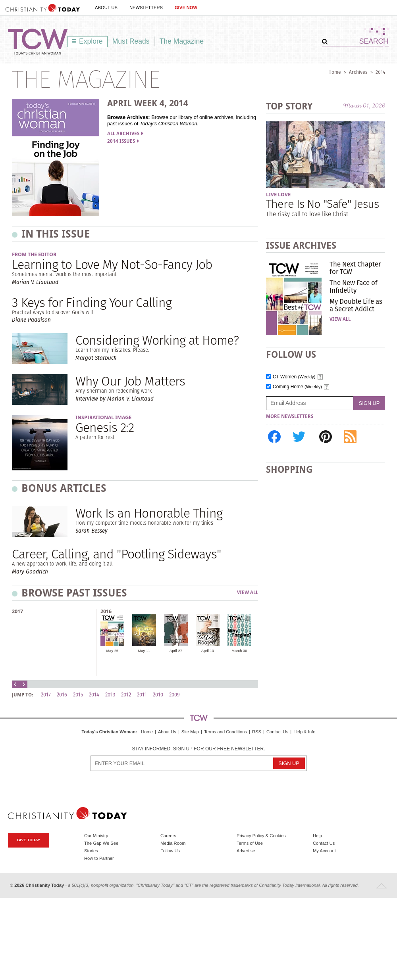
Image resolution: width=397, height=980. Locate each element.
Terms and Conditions (225, 732)
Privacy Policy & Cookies (261, 836)
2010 (158, 695)
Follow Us (170, 851)
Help (317, 836)
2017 (17, 611)
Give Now (186, 8)
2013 (110, 695)
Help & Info (304, 732)
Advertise (246, 851)
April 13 (208, 651)
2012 (126, 695)
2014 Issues (123, 141)
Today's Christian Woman (108, 732)
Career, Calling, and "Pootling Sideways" (117, 554)
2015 (78, 695)
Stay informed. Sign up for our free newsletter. (198, 749)
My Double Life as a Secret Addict (356, 305)
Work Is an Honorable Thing (149, 513)
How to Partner (99, 858)
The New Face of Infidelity (354, 286)
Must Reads (131, 41)
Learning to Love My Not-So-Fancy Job (112, 264)
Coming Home (297, 387)
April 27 (176, 651)
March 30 (240, 651)
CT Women (294, 377)
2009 (174, 695)
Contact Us (277, 732)
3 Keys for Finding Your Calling (92, 302)
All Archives (125, 134)
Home (335, 72)
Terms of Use (250, 843)
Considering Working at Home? (157, 340)
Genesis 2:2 (105, 427)
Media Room (173, 843)
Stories (91, 851)
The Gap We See (101, 843)
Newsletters (146, 8)
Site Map (190, 732)
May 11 (144, 651)
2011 (142, 695)
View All (248, 593)
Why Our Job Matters (130, 381)
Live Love (278, 195)
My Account (324, 851)
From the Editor (34, 254)
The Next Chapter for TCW (355, 268)
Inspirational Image (103, 417)
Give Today (29, 840)
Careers (168, 836)
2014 (380, 72)
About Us (106, 8)
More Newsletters (290, 416)
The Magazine (182, 41)
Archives (358, 72)
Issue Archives (301, 245)
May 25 (112, 651)
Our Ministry (96, 836)
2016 (106, 611)
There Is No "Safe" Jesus (322, 204)
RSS (257, 732)
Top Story (289, 106)
